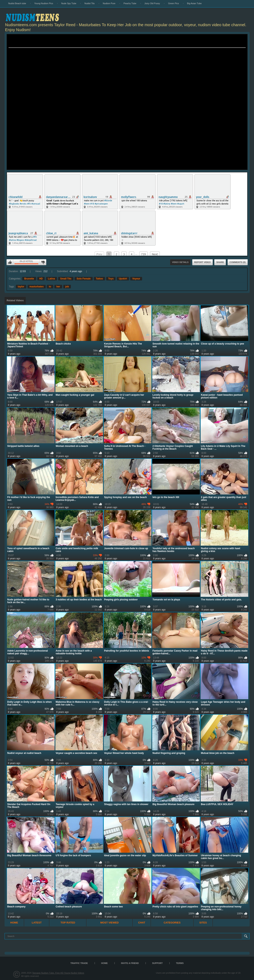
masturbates (37, 287)
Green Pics (173, 3)
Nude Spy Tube (69, 3)
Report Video (203, 262)
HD (41, 279)
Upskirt (123, 279)
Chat (142, 923)
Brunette (29, 279)
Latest (37, 923)
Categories (172, 923)
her (58, 287)
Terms (180, 963)
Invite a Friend (130, 963)
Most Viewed (110, 923)
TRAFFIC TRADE (79, 963)
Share (220, 262)
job (67, 287)
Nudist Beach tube (17, 3)
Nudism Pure (109, 3)
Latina (51, 279)
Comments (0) (238, 262)
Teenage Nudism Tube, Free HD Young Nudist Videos (58, 973)
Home (14, 923)
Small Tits (66, 279)
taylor (21, 287)
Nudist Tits (89, 3)
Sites (203, 923)
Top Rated (68, 923)
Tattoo (99, 279)
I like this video (10, 262)
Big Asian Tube (194, 3)
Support (157, 963)
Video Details (180, 262)
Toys (111, 279)
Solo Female (84, 279)
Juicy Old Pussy (152, 3)
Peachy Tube (130, 3)
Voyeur (136, 279)
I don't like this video (43, 262)
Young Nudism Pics (44, 3)
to (50, 287)
